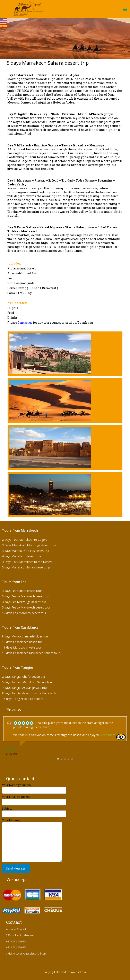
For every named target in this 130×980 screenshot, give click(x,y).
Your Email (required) (34, 799)
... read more (107, 735)
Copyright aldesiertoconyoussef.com (65, 972)
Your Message (32, 831)
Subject (34, 811)
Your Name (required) (34, 787)
